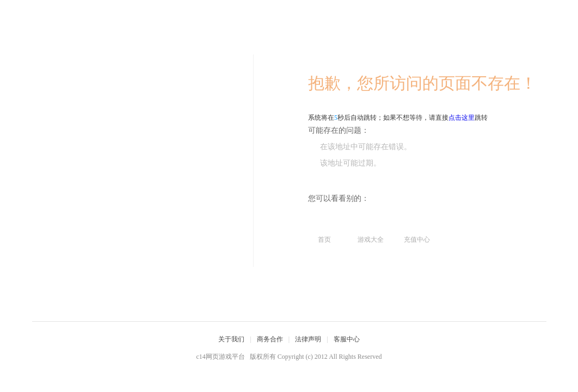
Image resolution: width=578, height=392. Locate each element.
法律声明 (308, 339)
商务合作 (270, 339)
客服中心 (347, 339)
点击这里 (462, 118)
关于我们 (231, 339)
